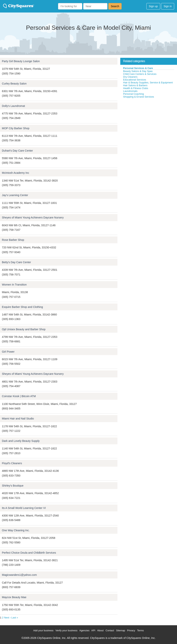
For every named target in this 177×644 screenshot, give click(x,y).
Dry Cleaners (130, 77)
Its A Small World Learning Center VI (24, 508)
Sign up (153, 6)
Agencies (84, 630)
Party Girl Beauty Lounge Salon (21, 61)
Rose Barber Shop (13, 240)
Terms (140, 630)
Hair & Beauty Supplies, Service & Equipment (148, 83)
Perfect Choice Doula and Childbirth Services (29, 553)
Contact (110, 630)
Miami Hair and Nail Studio (18, 419)
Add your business (43, 630)
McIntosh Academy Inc (16, 173)
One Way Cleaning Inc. (16, 530)
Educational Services (135, 80)
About (100, 630)
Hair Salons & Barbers (135, 85)
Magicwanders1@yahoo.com (19, 575)
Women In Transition (14, 285)
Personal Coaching (134, 94)
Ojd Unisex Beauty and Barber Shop (24, 329)
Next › (7, 618)
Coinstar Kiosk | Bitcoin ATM (19, 396)
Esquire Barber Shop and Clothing (22, 307)
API (93, 630)
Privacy (131, 630)
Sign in (168, 6)
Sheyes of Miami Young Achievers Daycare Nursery (33, 218)
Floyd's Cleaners (12, 463)
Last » (15, 618)
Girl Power (8, 352)
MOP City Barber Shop (16, 128)
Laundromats (130, 91)
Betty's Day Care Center (16, 262)
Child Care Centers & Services (140, 74)
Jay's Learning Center (15, 195)
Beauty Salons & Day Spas (138, 71)
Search (115, 6)
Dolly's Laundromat (13, 106)
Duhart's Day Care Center (17, 151)
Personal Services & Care (138, 68)
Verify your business (66, 630)
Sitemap (121, 630)
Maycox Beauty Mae (14, 597)
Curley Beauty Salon (14, 84)
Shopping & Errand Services (139, 97)
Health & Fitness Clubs (136, 88)
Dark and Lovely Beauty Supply (21, 441)
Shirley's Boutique (13, 486)
